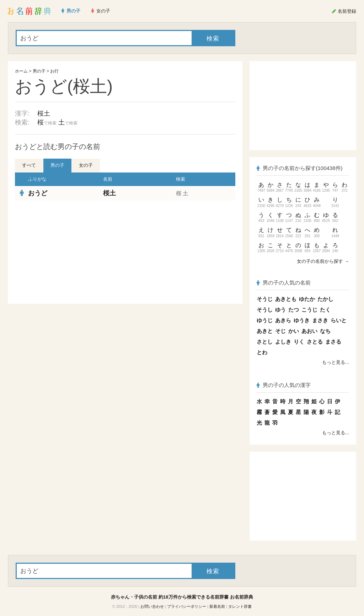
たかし (325, 299)
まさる (333, 342)
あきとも (286, 299)
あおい (309, 331)
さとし (265, 342)
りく (299, 342)
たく (325, 310)
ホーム (21, 71)
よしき (283, 342)
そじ (280, 331)
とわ (262, 352)
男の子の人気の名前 (284, 283)
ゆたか (307, 299)
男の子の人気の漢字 (284, 385)
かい (294, 331)
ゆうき (302, 320)
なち (325, 331)
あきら (283, 320)
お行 (54, 71)
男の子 (39, 71)
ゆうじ (265, 320)
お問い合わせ (152, 606)
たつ (294, 310)
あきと (265, 331)
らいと (339, 320)
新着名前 (217, 606)
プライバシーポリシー (187, 606)
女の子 (86, 165)
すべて (29, 165)
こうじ (309, 310)
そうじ (265, 299)
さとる (315, 342)
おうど (38, 193)
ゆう (280, 310)
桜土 (44, 113)
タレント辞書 (240, 606)
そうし (265, 310)
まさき (320, 320)
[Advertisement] (68, 252)
